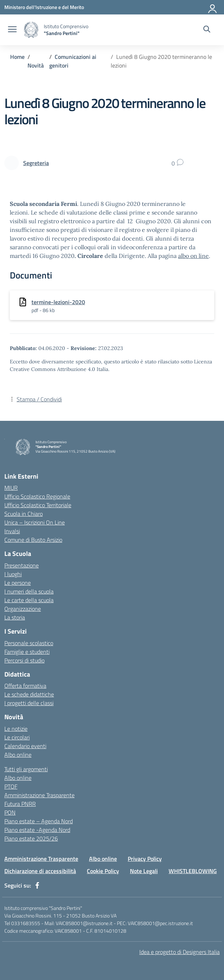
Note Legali (144, 871)
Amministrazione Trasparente (39, 795)
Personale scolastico (29, 643)
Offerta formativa (25, 686)
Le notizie (16, 729)
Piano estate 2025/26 (31, 838)
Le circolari (17, 737)
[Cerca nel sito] (207, 30)
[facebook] (37, 885)
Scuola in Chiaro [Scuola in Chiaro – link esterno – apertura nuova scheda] (24, 514)
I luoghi (13, 574)
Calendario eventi (25, 746)
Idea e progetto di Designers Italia (179, 952)
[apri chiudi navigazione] (12, 30)
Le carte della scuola (29, 600)
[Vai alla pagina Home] (17, 57)
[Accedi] (213, 7)
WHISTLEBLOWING (193, 871)
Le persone (18, 583)
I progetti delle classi (29, 703)
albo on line (193, 256)
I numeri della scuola (29, 591)
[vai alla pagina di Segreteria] (36, 163)
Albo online (18, 755)
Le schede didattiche (29, 694)
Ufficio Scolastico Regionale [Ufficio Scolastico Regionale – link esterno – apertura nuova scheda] (37, 496)
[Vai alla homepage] (31, 30)
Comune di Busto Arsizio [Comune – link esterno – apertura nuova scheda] (33, 540)
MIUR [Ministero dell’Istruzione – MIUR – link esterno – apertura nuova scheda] (11, 488)
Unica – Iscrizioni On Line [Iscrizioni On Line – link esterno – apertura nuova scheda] (35, 522)
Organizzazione (23, 609)
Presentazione (22, 565)
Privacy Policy (145, 859)
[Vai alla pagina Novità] (36, 65)
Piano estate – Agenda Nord (39, 821)
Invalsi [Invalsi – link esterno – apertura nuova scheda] (12, 531)
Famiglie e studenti (27, 652)
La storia (15, 617)
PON (10, 812)
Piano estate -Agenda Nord (37, 830)
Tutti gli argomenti (26, 769)
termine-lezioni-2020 (58, 302)
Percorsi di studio (24, 660)
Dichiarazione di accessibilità (40, 871)
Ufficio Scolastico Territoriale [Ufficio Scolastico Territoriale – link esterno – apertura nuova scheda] (38, 505)
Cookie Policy (103, 871)
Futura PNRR (20, 804)
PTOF (11, 786)
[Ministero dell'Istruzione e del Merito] (44, 7)
